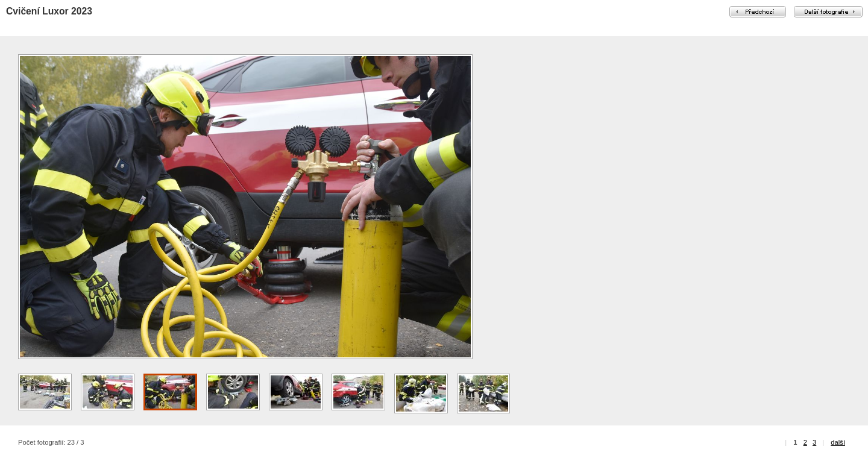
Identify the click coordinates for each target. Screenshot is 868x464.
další (838, 442)
